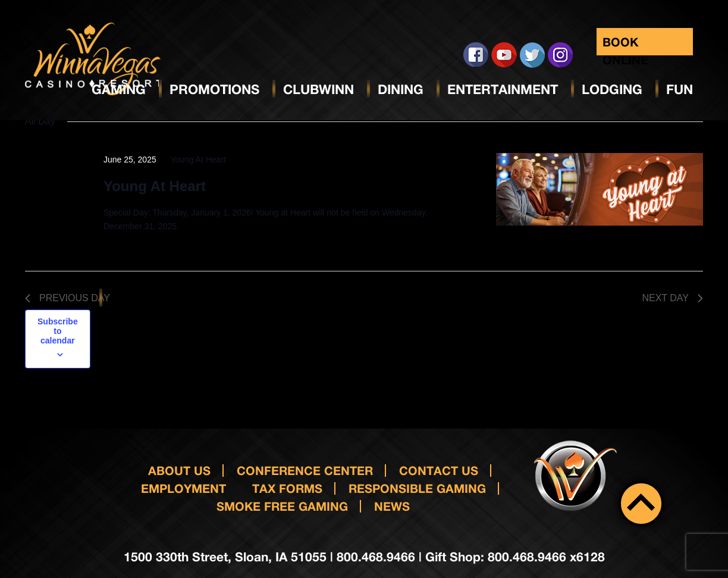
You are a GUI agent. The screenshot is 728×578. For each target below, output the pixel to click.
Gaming (119, 89)
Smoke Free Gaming (282, 506)
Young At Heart (155, 186)
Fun (680, 89)
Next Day (672, 298)
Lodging (612, 89)
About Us (179, 470)
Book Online (625, 45)
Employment (183, 488)
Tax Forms (287, 488)
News (392, 506)
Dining (401, 89)
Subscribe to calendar (58, 331)
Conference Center (305, 470)
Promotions (214, 89)
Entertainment (503, 89)
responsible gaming (417, 488)
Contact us (439, 470)
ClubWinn (318, 89)
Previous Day (68, 298)
